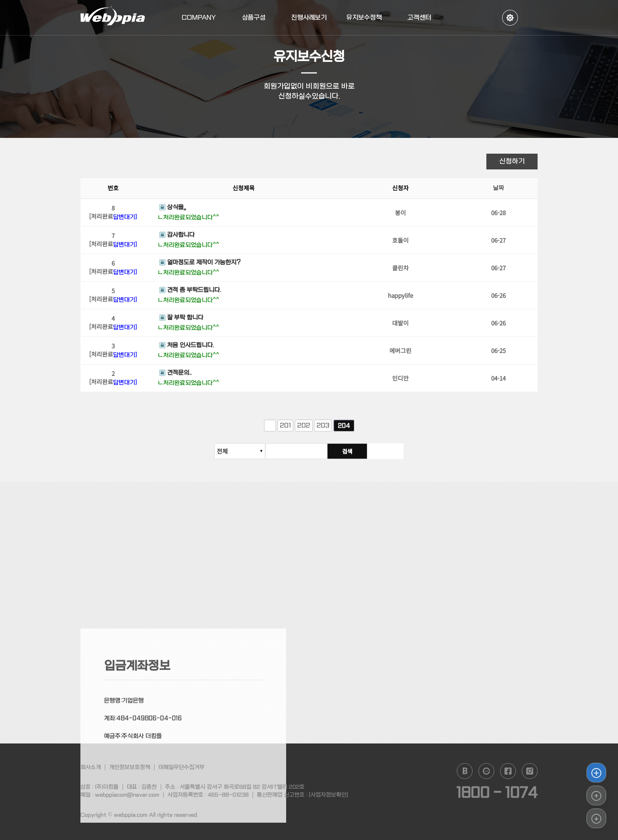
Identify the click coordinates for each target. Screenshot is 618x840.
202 (304, 430)
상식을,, (173, 208)
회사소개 (91, 767)
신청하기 (512, 161)
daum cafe (486, 771)
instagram (530, 771)
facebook (508, 771)
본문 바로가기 (0, 0)
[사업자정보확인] (329, 795)
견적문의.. (175, 374)
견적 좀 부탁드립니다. (190, 291)
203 (323, 430)
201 (285, 430)
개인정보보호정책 (130, 767)
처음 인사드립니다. (187, 346)
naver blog (465, 771)
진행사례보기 (309, 18)
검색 (383, 455)
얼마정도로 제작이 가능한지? (200, 264)
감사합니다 (177, 236)
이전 (270, 430)
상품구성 (254, 18)
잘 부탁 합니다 (181, 319)
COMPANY (199, 18)
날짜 (499, 189)
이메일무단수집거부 (181, 767)
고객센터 (419, 18)
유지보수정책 (364, 18)
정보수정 (510, 18)
